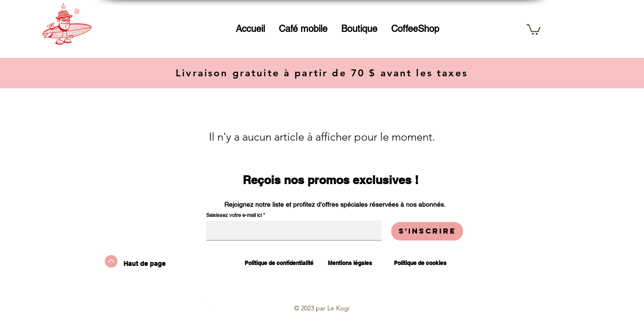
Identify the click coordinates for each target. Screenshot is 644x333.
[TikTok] (216, 306)
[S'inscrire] (427, 231)
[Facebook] (233, 306)
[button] (359, 29)
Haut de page (144, 264)
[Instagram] (199, 306)
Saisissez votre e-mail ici (234, 215)
